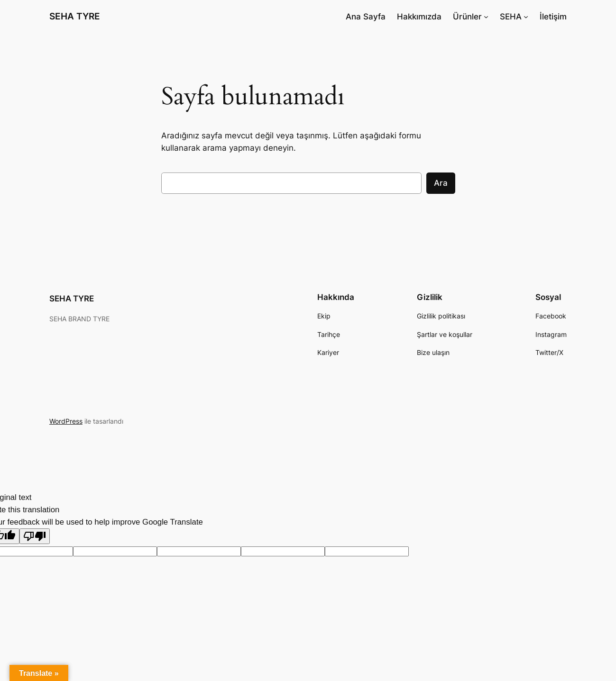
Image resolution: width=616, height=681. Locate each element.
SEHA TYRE (75, 16)
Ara (441, 183)
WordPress (66, 421)
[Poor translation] (35, 536)
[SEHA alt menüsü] (526, 17)
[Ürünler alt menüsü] (486, 17)
